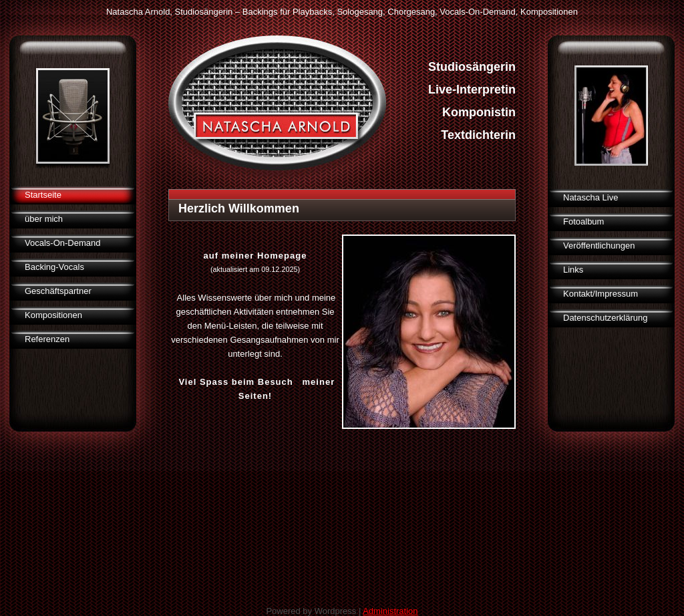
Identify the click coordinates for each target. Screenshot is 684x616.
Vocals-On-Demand (62, 243)
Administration (390, 611)
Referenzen (47, 339)
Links (573, 270)
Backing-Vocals (54, 267)
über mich (44, 219)
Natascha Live (590, 197)
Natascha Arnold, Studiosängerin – (173, 12)
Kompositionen (53, 315)
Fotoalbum (583, 221)
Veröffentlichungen (599, 246)
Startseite (43, 195)
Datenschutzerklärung (605, 318)
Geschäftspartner (58, 291)
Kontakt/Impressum (601, 294)
